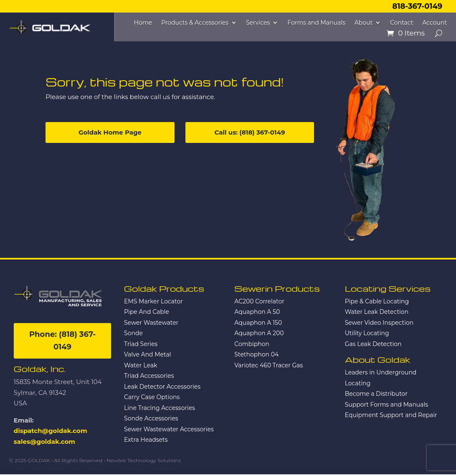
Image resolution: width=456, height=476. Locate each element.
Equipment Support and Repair (391, 415)
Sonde (133, 333)
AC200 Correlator (259, 301)
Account (434, 23)
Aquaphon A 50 (257, 312)
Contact (402, 23)
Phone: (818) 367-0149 (62, 341)
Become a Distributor (376, 394)
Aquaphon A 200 (259, 333)
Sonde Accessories (151, 418)
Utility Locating (367, 333)
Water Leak (141, 365)
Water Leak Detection (377, 312)
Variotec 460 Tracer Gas (269, 365)
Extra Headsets (146, 440)
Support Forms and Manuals (386, 405)
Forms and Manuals (316, 23)
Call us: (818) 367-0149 (250, 132)
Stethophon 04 (256, 354)
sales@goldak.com (44, 442)
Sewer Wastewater (151, 323)
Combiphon (252, 344)
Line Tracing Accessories (160, 408)
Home (143, 23)
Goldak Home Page (110, 132)
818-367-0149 (418, 6)
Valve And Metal (147, 354)
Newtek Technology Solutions (144, 460)
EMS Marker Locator (153, 301)
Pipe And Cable (147, 312)
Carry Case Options (152, 397)
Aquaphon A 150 (258, 323)
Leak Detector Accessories (162, 387)
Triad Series (141, 344)
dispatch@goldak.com (51, 431)
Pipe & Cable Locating (377, 301)
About (364, 23)
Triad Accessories (149, 376)
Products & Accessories (195, 23)
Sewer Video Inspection (379, 323)
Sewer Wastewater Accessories (169, 429)
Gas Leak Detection (373, 344)
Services (258, 23)
